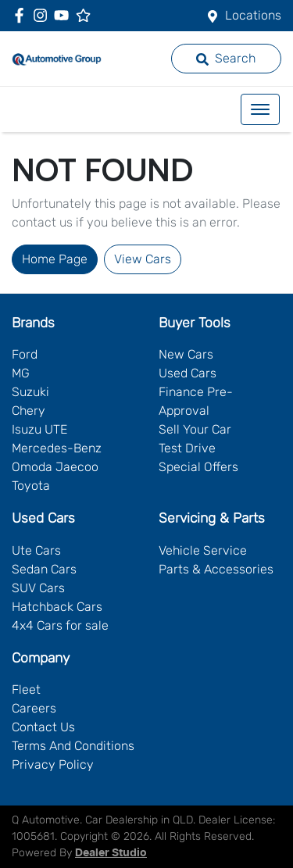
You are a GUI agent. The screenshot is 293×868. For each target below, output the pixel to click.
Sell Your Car (195, 429)
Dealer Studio (111, 853)
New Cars (186, 354)
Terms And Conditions (73, 746)
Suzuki (30, 392)
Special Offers (198, 467)
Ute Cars (36, 550)
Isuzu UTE (39, 429)
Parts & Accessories (216, 569)
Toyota (31, 486)
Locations (253, 15)
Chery (29, 411)
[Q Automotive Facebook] (22, 15)
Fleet (26, 689)
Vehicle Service (203, 550)
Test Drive (187, 448)
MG (21, 373)
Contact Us (43, 727)
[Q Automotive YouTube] (64, 15)
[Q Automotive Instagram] (43, 15)
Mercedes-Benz (57, 448)
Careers (34, 708)
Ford (25, 354)
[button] (260, 109)
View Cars (143, 259)
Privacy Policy (53, 764)
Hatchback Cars (57, 607)
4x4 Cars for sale (60, 625)
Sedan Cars (44, 569)
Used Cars (188, 373)
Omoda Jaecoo (55, 467)
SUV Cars (38, 588)
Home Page (55, 259)
